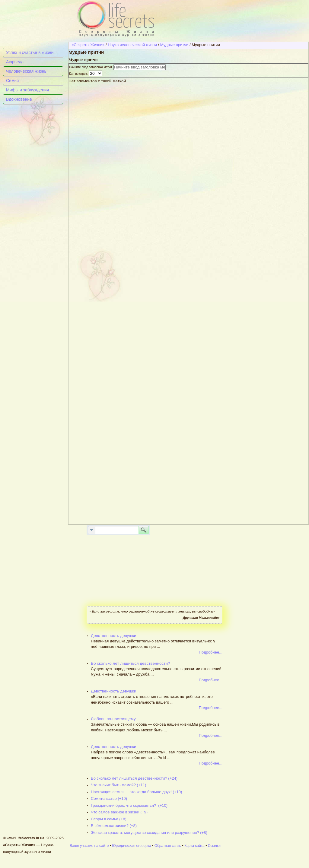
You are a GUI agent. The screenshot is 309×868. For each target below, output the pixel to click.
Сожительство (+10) (109, 798)
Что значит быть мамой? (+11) (118, 785)
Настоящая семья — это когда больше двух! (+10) (136, 792)
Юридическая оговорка (131, 846)
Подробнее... (211, 652)
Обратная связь (168, 846)
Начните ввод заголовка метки (91, 67)
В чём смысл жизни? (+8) (114, 826)
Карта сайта (194, 846)
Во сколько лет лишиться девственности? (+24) (134, 778)
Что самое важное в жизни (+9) (119, 812)
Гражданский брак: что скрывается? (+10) (129, 805)
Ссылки (214, 846)
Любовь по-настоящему (113, 719)
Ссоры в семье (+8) (109, 819)
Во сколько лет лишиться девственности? (130, 663)
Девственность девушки (114, 636)
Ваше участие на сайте (89, 846)
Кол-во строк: (79, 74)
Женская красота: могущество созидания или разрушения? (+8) (149, 833)
